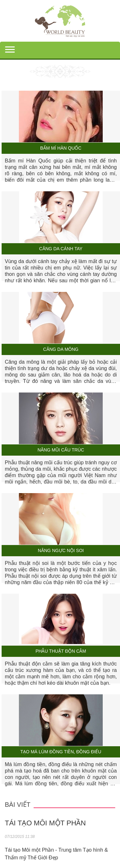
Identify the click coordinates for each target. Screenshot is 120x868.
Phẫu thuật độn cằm (61, 651)
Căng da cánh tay (61, 249)
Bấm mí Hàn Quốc (61, 148)
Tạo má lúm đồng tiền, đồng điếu (61, 752)
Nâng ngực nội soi (61, 551)
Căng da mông (61, 349)
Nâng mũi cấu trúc (61, 450)
